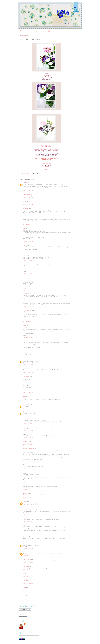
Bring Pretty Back (27, 377)
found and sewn (26, 566)
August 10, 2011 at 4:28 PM (28, 548)
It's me (25, 202)
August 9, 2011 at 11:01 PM (28, 437)
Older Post (71, 598)
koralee (27, 624)
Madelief (25, 326)
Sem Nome (25, 544)
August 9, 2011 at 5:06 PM (28, 408)
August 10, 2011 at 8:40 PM (28, 556)
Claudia (25, 386)
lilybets (25, 360)
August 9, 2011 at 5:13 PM (28, 415)
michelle (25, 245)
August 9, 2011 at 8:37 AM (28, 252)
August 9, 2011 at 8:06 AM (28, 205)
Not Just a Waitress (27, 419)
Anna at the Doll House (28, 310)
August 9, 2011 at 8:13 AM (28, 225)
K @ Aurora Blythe (27, 194)
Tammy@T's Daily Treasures (29, 294)
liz (24, 427)
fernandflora (26, 218)
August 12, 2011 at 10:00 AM (28, 584)
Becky (24, 341)
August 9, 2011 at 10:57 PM (28, 430)
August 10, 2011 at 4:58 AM (28, 468)
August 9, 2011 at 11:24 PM (28, 445)
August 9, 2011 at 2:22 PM (28, 401)
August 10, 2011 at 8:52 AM (28, 498)
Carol (24, 412)
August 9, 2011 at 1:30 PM (28, 373)
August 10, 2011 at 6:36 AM (28, 481)
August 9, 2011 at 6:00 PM (28, 423)
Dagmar (25, 525)
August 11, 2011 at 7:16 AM (28, 570)
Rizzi (24, 472)
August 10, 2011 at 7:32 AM (28, 489)
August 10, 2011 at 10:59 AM (28, 514)
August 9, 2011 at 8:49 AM (28, 260)
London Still (25, 581)
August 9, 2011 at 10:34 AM (28, 298)
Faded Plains (25, 537)
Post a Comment (25, 596)
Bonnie (24, 397)
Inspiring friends (48, 31)
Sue (24, 573)
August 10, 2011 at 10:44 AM (28, 506)
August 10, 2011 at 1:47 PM (28, 540)
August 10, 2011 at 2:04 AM (28, 461)
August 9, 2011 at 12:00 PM (28, 349)
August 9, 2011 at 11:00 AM (28, 322)
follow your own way (27, 559)
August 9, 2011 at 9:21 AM (28, 273)
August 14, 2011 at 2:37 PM (28, 593)
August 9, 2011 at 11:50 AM (28, 337)
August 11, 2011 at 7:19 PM (28, 577)
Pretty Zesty (26, 353)
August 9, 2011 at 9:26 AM (28, 290)
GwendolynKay (26, 493)
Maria (24, 229)
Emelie (24, 588)
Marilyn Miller (26, 518)
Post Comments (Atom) (30, 600)
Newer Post (23, 598)
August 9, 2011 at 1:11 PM (28, 356)
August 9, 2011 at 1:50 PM (28, 393)
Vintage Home (26, 441)
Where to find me (34, 31)
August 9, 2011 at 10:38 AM (28, 306)
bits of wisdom (26, 175)
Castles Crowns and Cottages (29, 448)
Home (22, 31)
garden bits (31, 175)
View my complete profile (29, 626)
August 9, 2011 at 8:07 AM (28, 214)
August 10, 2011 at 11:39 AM (28, 521)
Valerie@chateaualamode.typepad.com (30, 510)
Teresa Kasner (26, 368)
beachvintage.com (26, 405)
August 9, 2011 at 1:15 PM (28, 364)
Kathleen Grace (26, 209)
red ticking (25, 256)
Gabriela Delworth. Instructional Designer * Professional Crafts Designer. (37, 264)
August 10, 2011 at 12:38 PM (28, 533)
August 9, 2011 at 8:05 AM (28, 191)
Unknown (25, 183)
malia (24, 485)
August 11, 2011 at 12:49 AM (28, 563)
